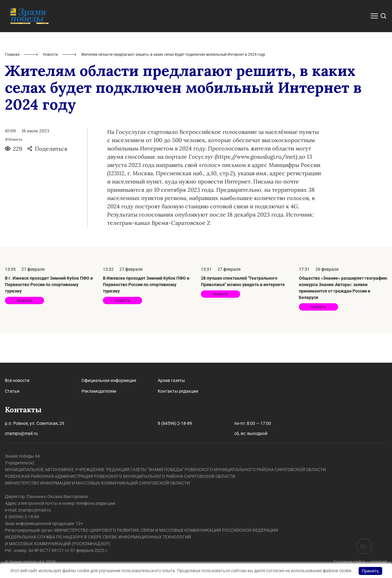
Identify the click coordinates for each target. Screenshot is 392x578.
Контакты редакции (178, 391)
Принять (370, 571)
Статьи (12, 391)
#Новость (14, 169)
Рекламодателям (99, 391)
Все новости (17, 380)
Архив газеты (171, 380)
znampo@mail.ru (21, 433)
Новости (50, 85)
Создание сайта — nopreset (360, 562)
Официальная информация (109, 380)
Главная (12, 85)
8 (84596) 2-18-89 (175, 423)
